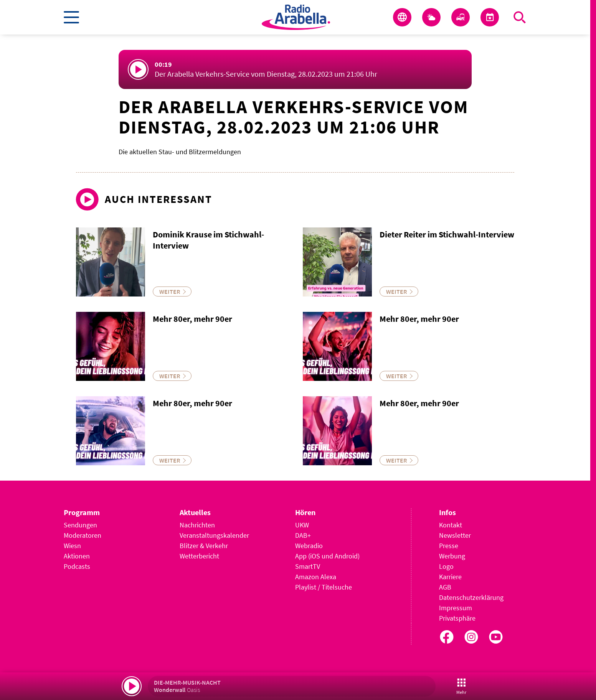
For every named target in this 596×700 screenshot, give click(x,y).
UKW (302, 525)
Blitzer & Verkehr (204, 546)
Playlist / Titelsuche (324, 587)
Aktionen (77, 556)
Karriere (450, 577)
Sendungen (80, 525)
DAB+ (303, 535)
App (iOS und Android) (327, 556)
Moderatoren (83, 535)
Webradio (309, 546)
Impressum (456, 608)
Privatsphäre (457, 618)
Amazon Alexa (316, 577)
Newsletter (455, 535)
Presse (449, 546)
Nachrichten (197, 525)
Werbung (452, 556)
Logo (446, 566)
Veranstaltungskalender (214, 535)
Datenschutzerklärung (471, 597)
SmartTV (308, 566)
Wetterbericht (199, 556)
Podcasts (77, 566)
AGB (445, 587)
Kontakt (451, 525)
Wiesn (72, 546)
